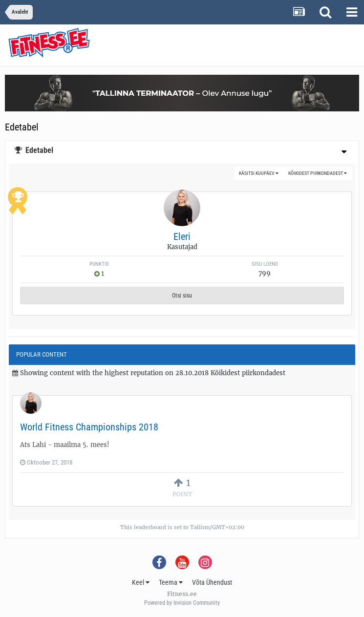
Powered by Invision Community (182, 603)
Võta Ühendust (212, 582)
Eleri (182, 236)
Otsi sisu (182, 296)
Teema (171, 582)
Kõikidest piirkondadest (318, 173)
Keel (141, 582)
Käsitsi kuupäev (259, 173)
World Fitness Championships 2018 (89, 427)
